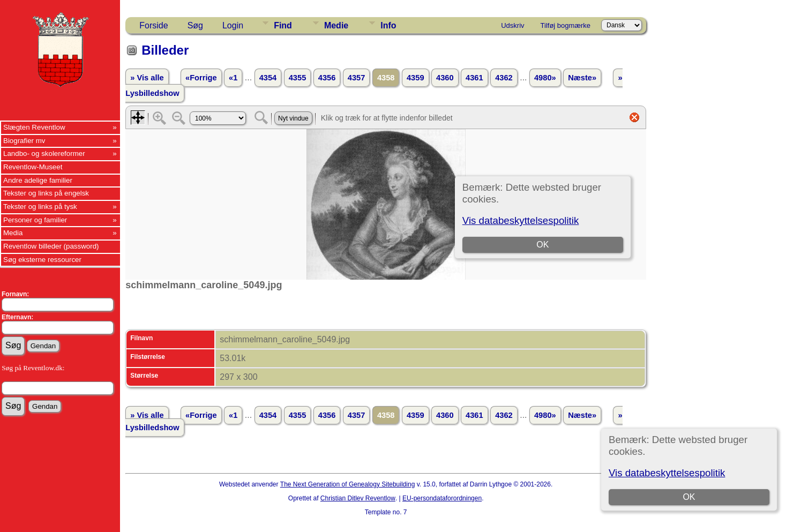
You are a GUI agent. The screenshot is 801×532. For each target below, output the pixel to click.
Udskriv (512, 25)
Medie (336, 25)
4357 (357, 78)
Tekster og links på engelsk (46, 193)
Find (283, 25)
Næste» (582, 78)
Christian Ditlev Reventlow (358, 498)
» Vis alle (147, 78)
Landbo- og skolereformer (44, 153)
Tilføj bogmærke (566, 25)
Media (13, 233)
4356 (327, 78)
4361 (474, 78)
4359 (416, 78)
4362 (504, 78)
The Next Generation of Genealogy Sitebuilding (348, 484)
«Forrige (201, 78)
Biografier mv (24, 141)
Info (388, 25)
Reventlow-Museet (33, 167)
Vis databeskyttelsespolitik (667, 473)
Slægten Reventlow (34, 127)
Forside (154, 25)
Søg (195, 25)
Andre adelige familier (38, 180)
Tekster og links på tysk (40, 207)
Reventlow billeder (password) (51, 246)
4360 (445, 78)
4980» (545, 78)
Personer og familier (35, 220)
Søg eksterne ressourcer (42, 260)
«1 (233, 78)
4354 (268, 78)
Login (233, 25)
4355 (298, 78)
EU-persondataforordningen (442, 498)
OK (689, 497)
